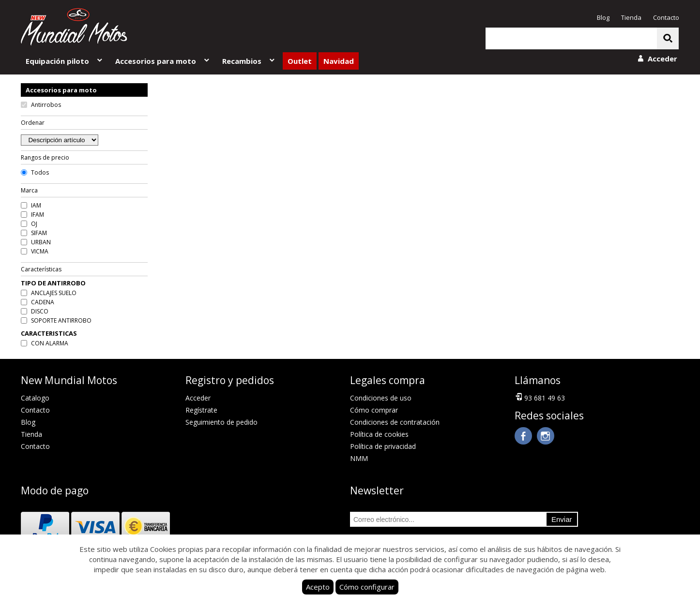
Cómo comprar (374, 410)
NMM (359, 458)
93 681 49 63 (540, 397)
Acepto (318, 587)
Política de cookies (379, 434)
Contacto (666, 17)
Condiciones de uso (381, 398)
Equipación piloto (65, 61)
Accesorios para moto (163, 61)
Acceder (198, 398)
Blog (603, 17)
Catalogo (35, 398)
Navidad (339, 61)
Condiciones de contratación (395, 422)
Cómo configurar (367, 587)
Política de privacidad (383, 446)
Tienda (631, 17)
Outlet (300, 61)
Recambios (249, 61)
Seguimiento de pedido (221, 422)
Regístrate (201, 410)
